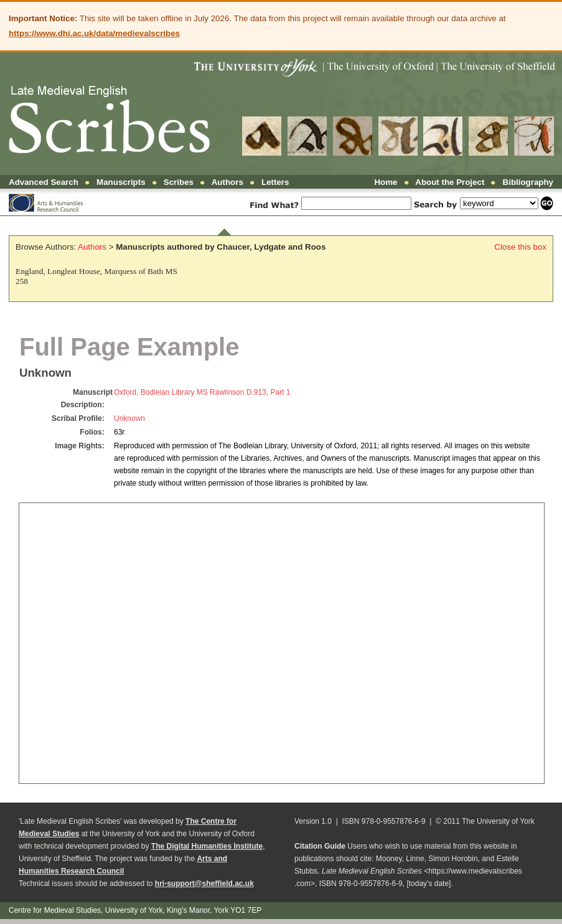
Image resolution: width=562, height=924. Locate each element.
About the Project (450, 182)
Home (386, 182)
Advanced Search (44, 182)
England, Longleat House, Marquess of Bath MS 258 (96, 276)
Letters (275, 182)
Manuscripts (121, 182)
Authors (227, 182)
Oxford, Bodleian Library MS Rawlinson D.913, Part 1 (202, 392)
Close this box (520, 247)
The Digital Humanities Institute (207, 846)
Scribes (179, 182)
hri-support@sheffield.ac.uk (204, 884)
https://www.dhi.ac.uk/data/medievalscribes (94, 33)
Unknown (129, 418)
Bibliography (528, 182)
